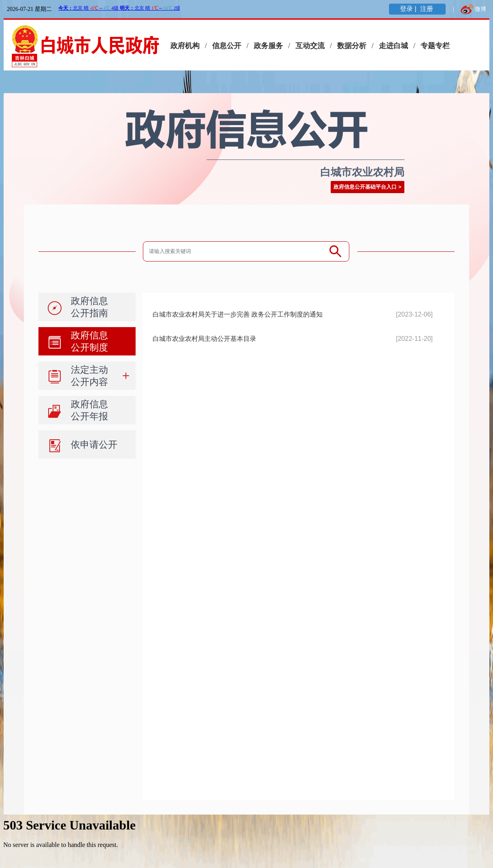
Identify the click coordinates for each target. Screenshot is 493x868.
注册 (427, 9)
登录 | (409, 9)
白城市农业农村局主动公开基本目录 (204, 339)
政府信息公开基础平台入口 (365, 187)
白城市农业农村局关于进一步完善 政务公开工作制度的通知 (238, 314)
